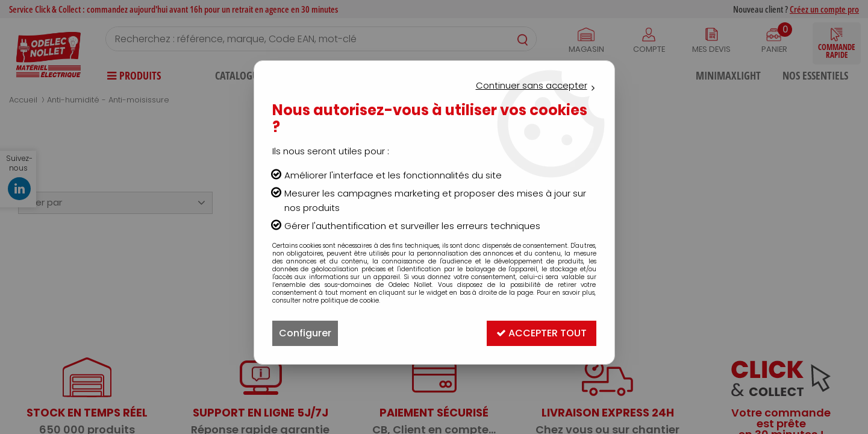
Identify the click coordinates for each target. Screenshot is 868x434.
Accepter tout (542, 333)
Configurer (305, 333)
